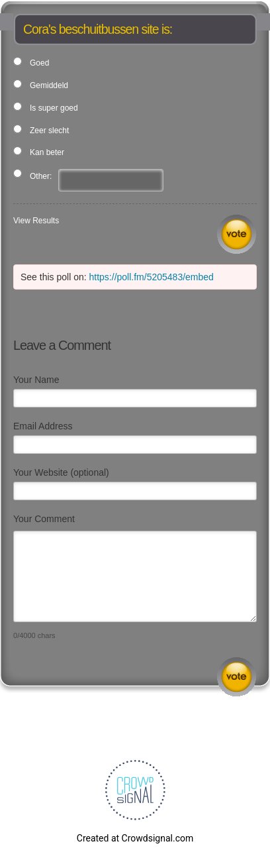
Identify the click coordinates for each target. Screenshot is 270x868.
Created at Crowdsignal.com (135, 838)
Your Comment (44, 519)
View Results (36, 221)
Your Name (36, 380)
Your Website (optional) (61, 472)
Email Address (43, 426)
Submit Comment (237, 677)
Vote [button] (237, 234)
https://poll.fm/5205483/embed (152, 277)
